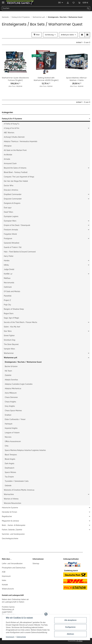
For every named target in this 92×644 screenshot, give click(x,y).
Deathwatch (10, 468)
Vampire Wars (9, 349)
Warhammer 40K (10, 358)
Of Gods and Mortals (12, 291)
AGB (4, 572)
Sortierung (49, 35)
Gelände (8, 486)
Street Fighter (9, 336)
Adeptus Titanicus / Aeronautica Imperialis (21, 141)
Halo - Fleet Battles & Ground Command (20, 252)
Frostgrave (8, 238)
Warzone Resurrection (12, 503)
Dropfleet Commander (13, 194)
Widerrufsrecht (8, 589)
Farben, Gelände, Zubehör (12, 530)
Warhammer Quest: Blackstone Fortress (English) (15, 79)
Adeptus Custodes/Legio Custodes (19, 384)
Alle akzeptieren (70, 620)
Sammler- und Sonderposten (13, 534)
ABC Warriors (9, 133)
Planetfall (8, 296)
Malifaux (7, 278)
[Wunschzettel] (74, 3)
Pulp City (7, 305)
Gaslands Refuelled (11, 243)
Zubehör (8, 375)
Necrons (8, 437)
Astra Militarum (11, 393)
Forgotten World (10, 234)
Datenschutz (21, 637)
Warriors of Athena (11, 499)
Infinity (6, 265)
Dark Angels (10, 463)
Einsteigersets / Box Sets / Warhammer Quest (23, 362)
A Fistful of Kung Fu (11, 124)
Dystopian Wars (10, 221)
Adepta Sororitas (11, 380)
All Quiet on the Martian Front (15, 150)
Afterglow (8, 146)
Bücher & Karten (11, 366)
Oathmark (8, 287)
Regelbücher (7, 516)
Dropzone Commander (13, 199)
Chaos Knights (10, 402)
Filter (37, 35)
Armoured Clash (10, 163)
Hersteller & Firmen (9, 512)
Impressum (6, 576)
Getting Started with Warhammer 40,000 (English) (46, 79)
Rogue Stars (9, 313)
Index (4, 580)
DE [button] (59, 3)
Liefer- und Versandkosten (12, 564)
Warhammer (9, 353)
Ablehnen (70, 634)
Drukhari (8, 415)
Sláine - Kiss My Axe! (12, 327)
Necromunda (9, 283)
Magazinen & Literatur (10, 521)
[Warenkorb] (83, 3)
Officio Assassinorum (13, 441)
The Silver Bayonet (11, 344)
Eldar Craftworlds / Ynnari (15, 419)
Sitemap (36, 564)
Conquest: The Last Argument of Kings (19, 177)
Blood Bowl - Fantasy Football (16, 172)
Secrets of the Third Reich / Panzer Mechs (20, 322)
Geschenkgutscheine (10, 538)
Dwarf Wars (8, 212)
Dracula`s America (11, 190)
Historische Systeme (10, 508)
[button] (68, 3)
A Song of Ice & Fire (11, 128)
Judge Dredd (9, 269)
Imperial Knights (11, 428)
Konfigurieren (70, 627)
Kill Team (8, 371)
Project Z (7, 300)
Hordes (7, 261)
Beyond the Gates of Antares (15, 168)
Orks (7, 446)
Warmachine (9, 494)
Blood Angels (10, 459)
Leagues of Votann (12, 433)
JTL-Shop (79, 641)
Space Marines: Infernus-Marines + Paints (77, 79)
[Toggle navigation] (3, 1)
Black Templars (11, 455)
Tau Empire (9, 477)
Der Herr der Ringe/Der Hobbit (16, 181)
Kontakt (5, 585)
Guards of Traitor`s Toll (13, 247)
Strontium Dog (10, 340)
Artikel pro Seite (67, 35)
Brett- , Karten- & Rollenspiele (14, 525)
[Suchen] (44, 8)
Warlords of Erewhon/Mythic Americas (19, 490)
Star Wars (8, 331)
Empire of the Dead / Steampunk (17, 225)
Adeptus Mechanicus (13, 388)
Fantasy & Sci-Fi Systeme (12, 119)
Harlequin (9, 424)
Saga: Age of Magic (11, 318)
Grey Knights (10, 406)
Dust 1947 (8, 208)
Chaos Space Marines (13, 411)
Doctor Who (9, 186)
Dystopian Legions (11, 216)
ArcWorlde (8, 155)
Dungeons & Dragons (12, 203)
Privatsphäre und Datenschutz (14, 568)
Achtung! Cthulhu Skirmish (14, 137)
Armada (7, 159)
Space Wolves (10, 472)
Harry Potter (9, 256)
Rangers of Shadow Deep (14, 309)
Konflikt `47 (8, 274)
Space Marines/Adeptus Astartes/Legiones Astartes (25, 450)
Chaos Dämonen (11, 397)
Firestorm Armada (11, 230)
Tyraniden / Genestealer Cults (17, 481)
